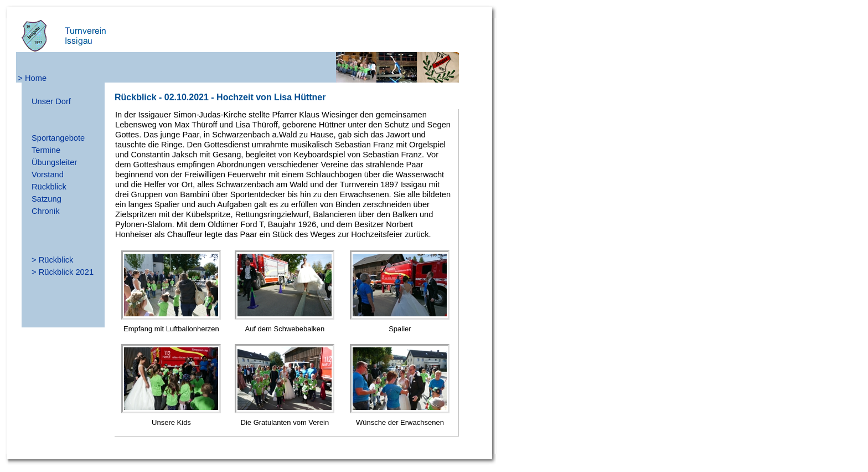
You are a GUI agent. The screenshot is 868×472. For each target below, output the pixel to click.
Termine (46, 150)
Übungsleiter (54, 162)
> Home (32, 78)
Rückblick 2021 (66, 272)
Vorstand (48, 175)
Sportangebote (58, 138)
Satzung (46, 199)
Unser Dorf (51, 101)
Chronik (46, 211)
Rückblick (49, 187)
